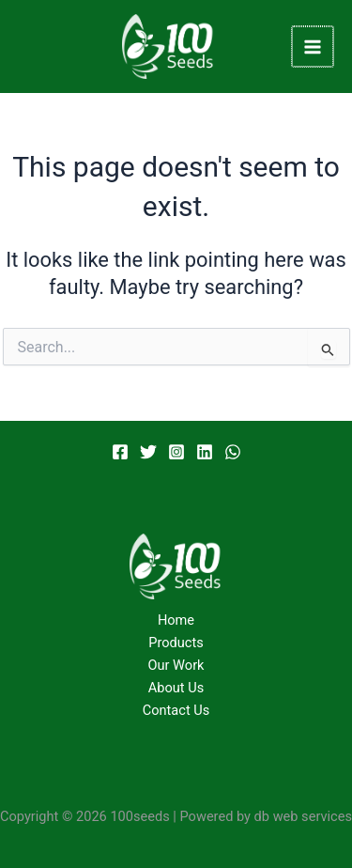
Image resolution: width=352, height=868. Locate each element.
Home (176, 620)
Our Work (176, 665)
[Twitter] (148, 452)
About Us (176, 688)
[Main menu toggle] (314, 47)
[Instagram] (176, 452)
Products (176, 643)
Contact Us (176, 710)
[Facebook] (120, 452)
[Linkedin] (205, 452)
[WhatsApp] (233, 452)
